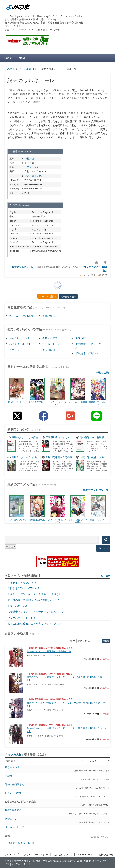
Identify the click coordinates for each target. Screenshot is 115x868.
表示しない (105, 837)
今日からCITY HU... (37, 402)
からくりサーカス (19, 338)
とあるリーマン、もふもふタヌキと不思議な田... (36, 594)
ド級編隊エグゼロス (87, 353)
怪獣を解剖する (13, 810)
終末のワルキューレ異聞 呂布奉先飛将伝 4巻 (49, 651)
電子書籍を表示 (68, 297)
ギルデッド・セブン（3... (17, 403)
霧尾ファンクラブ (98, 520)
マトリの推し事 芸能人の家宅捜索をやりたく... (35, 600)
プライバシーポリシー (36, 855)
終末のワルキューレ (23, 267)
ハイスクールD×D (19, 344)
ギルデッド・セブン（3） (22, 582)
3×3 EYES (81, 338)
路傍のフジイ (12, 819)
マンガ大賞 (15, 754)
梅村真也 (29, 159)
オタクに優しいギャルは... (78, 521)
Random (103, 548)
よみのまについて (62, 855)
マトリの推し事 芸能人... (78, 403)
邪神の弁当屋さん (15, 784)
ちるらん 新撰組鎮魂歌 (22, 316)
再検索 (106, 641)
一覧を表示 (102, 373)
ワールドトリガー (53, 344)
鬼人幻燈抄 (49, 350)
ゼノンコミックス (34, 176)
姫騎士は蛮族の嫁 (37, 520)
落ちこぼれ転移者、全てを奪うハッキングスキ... (36, 623)
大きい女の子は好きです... (57, 521)
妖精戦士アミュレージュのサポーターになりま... (36, 612)
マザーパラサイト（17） (22, 618)
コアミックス (32, 167)
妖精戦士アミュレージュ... (98, 403)
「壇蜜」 (10, 776)
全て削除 (95, 837)
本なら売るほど (13, 767)
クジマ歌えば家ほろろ (17, 521)
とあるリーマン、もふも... (57, 403)
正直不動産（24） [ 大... (59, 437)
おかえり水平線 (13, 793)
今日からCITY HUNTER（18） (25, 588)
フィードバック (85, 855)
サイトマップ (12, 855)
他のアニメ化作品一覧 (96, 490)
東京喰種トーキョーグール (89, 346)
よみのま (26, 864)
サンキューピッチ (15, 827)
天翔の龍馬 (49, 316)
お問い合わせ (106, 855)
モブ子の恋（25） (18, 606)
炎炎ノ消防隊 (50, 338)
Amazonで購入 (48, 296)
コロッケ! (15, 350)
